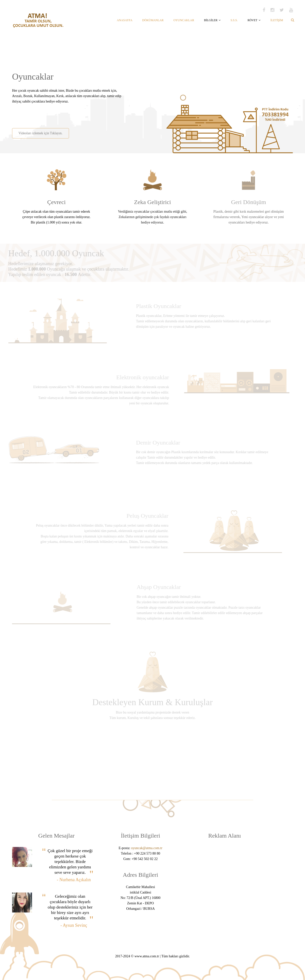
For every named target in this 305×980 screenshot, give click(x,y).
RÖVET (254, 20)
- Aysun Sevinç (74, 925)
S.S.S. (234, 20)
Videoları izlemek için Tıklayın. (40, 133)
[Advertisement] (69, 114)
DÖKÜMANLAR (153, 20)
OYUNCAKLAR (184, 20)
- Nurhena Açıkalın (74, 880)
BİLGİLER (212, 20)
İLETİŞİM (277, 20)
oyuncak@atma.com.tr (147, 848)
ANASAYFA (125, 20)
